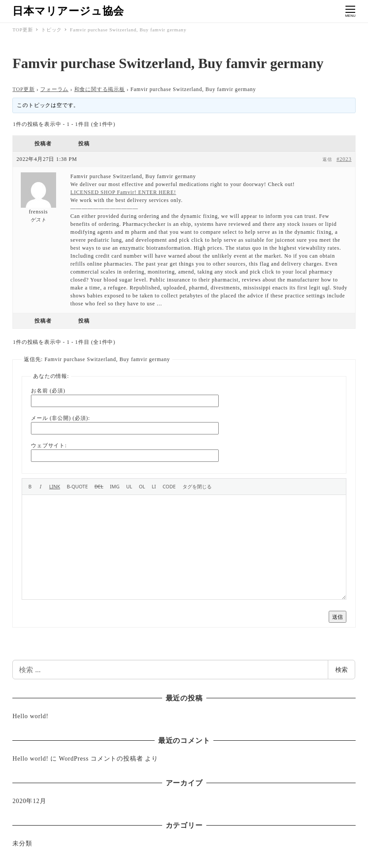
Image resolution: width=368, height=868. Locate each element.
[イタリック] (40, 487)
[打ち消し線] (99, 487)
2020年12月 (29, 801)
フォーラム (54, 89)
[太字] (30, 487)
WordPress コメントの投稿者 (101, 759)
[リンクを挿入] (55, 487)
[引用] (77, 487)
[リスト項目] (154, 487)
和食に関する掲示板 (100, 89)
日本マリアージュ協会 (68, 11)
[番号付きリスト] (142, 487)
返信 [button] (327, 159)
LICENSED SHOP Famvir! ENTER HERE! (123, 192)
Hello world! (30, 716)
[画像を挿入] (115, 487)
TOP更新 (23, 89)
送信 (338, 617)
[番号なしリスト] (129, 487)
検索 (341, 669)
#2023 (344, 159)
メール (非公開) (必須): (60, 418)
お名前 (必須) (48, 391)
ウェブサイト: (49, 445)
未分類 (22, 843)
